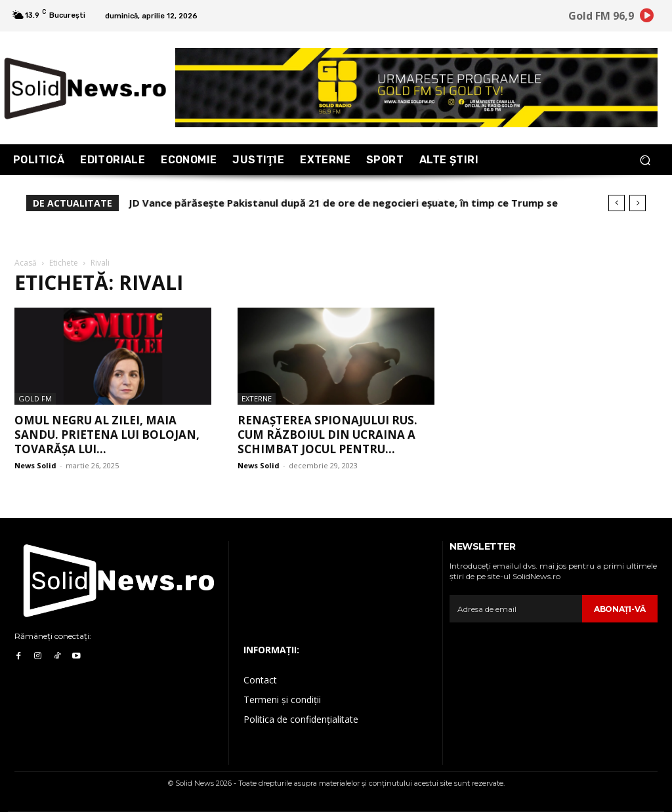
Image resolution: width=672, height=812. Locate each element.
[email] (516, 609)
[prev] (617, 203)
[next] (638, 203)
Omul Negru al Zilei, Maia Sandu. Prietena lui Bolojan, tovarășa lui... (107, 435)
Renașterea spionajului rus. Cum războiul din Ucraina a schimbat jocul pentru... (327, 435)
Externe (257, 398)
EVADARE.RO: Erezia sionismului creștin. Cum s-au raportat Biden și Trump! (311, 203)
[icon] (647, 18)
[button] (645, 160)
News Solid (35, 465)
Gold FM (35, 398)
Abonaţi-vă (620, 609)
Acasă (26, 263)
